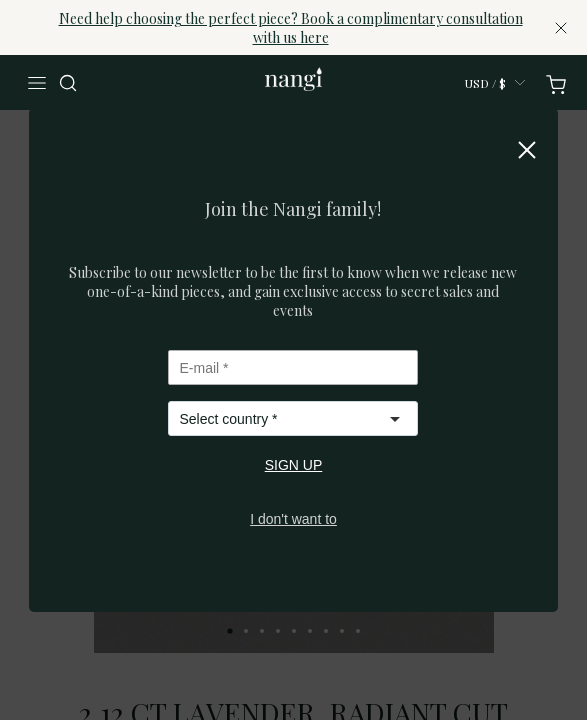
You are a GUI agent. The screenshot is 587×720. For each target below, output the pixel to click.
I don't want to (293, 519)
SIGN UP (294, 465)
